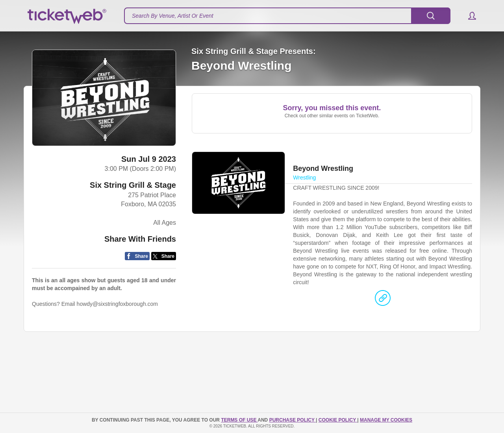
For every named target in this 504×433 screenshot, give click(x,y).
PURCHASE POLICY (293, 420)
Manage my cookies (386, 420)
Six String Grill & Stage (133, 185)
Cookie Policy (338, 420)
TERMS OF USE (239, 420)
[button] (468, 16)
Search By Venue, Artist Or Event (173, 16)
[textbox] (287, 16)
